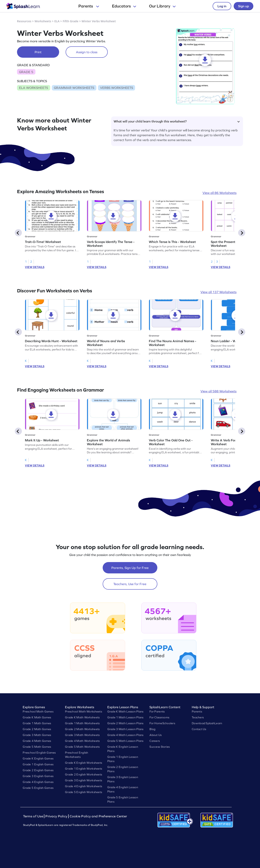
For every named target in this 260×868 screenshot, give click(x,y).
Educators (124, 6)
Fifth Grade (71, 21)
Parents (89, 6)
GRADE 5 (26, 72)
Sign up (243, 6)
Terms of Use (34, 816)
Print (38, 52)
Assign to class (87, 52)
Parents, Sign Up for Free (130, 568)
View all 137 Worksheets (218, 292)
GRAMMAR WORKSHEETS (74, 88)
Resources (24, 21)
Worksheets (43, 21)
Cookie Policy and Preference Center (98, 816)
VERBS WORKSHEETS (117, 88)
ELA (57, 21)
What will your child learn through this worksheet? (177, 121)
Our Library (162, 6)
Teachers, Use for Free (130, 584)
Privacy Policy (56, 816)
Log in (222, 6)
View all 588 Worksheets (218, 391)
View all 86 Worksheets (220, 193)
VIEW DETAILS (35, 267)
